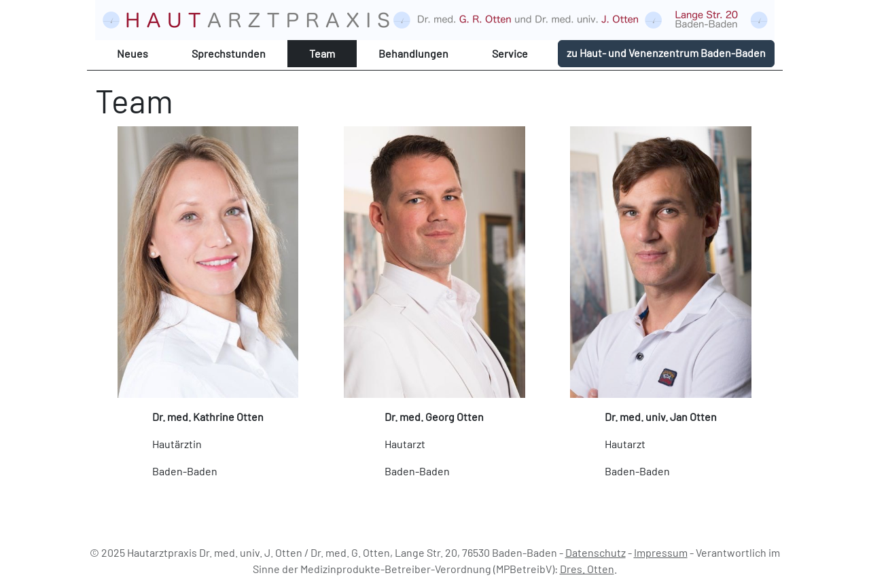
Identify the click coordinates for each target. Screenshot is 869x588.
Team (322, 53)
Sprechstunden (229, 53)
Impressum (661, 552)
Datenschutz (596, 552)
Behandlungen (413, 53)
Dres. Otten (587, 569)
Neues (132, 53)
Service (510, 53)
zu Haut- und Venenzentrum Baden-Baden (666, 53)
